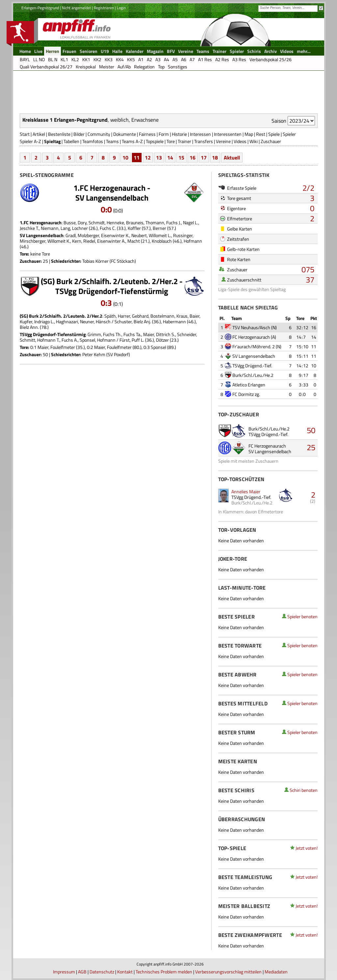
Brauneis (135, 222)
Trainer (184, 141)
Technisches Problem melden (164, 972)
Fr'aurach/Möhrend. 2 (254, 346)
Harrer (124, 316)
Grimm (94, 334)
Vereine (223, 141)
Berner (159, 228)
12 (148, 158)
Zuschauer (271, 141)
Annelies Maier (246, 491)
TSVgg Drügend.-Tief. (252, 366)
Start (25, 134)
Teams (112, 141)
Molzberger (88, 235)
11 (137, 158)
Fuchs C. (108, 228)
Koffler (134, 228)
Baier (194, 316)
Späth (110, 316)
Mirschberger (33, 241)
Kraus (182, 316)
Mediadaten (276, 972)
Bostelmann (162, 316)
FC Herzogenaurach (251, 337)
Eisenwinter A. (111, 241)
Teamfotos (93, 141)
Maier (149, 334)
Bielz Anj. (142, 321)
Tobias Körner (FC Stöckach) (109, 261)
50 (311, 430)
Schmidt (97, 222)
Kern (77, 241)
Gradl (71, 235)
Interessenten (228, 134)
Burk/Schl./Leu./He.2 (253, 375)
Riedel (89, 241)
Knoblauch (162, 241)
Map (249, 134)
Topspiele (155, 141)
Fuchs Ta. (132, 334)
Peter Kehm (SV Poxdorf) (106, 354)
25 (311, 447)
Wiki (254, 141)
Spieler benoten (302, 616)
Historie (179, 134)
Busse (70, 222)
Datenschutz (102, 972)
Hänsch (103, 321)
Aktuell (232, 158)
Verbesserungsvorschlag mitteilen (228, 972)
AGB (82, 972)
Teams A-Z (132, 141)
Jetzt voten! (307, 848)
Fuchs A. (70, 340)
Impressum (64, 972)
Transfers (204, 141)
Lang (65, 228)
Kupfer (26, 321)
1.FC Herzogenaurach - (112, 188)
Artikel (39, 134)
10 (125, 158)
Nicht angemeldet (76, 8)
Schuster (123, 321)
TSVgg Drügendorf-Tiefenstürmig (112, 291)
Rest (261, 134)
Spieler (289, 134)
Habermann (174, 321)
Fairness (147, 134)
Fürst (125, 340)
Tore (171, 141)
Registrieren (104, 8)
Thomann (155, 222)
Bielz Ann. (29, 327)
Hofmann (193, 241)
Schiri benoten (304, 790)
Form (164, 134)
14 (170, 158)
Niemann (50, 228)
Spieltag (52, 141)
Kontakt (125, 972)
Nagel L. (191, 222)
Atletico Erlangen (249, 385)
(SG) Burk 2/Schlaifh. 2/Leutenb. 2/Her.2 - (112, 281)
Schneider (187, 334)
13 (159, 158)
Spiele (274, 134)
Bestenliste (59, 134)
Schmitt (27, 340)
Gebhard (140, 316)
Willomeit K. (59, 241)
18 (215, 158)
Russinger (183, 235)
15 (181, 158)
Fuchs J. (174, 222)
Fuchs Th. (112, 334)
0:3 (106, 303)
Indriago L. (44, 321)
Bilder (79, 134)
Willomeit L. (160, 235)
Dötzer (162, 340)
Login (121, 8)
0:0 (106, 209)
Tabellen (71, 141)
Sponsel (87, 340)
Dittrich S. (166, 334)
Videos (240, 141)
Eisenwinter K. (115, 235)
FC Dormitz (243, 394)
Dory (82, 222)
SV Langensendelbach (112, 198)
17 (204, 158)
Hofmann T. (48, 340)
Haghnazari (67, 321)
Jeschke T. (29, 228)
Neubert (139, 235)
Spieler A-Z (30, 141)
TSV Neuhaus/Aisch (251, 327)
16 (193, 158)
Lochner (80, 228)
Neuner (87, 321)
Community (99, 134)
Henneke (115, 222)
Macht (134, 241)
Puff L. (138, 340)
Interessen (200, 134)
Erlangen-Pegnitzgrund (40, 8)
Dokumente (125, 134)
